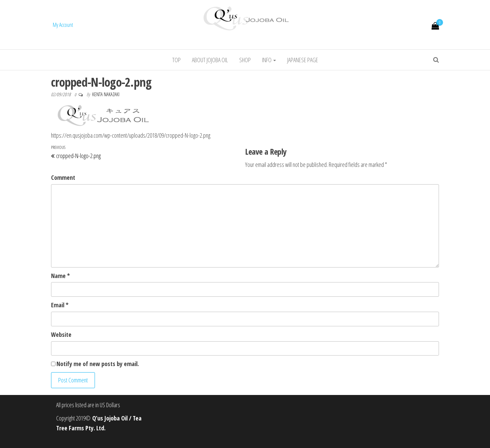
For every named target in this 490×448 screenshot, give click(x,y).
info (269, 60)
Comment (63, 177)
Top (176, 60)
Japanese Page (303, 60)
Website (61, 334)
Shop (245, 60)
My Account (63, 25)
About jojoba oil (210, 60)
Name (60, 276)
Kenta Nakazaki (106, 94)
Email (60, 305)
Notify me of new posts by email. (98, 364)
